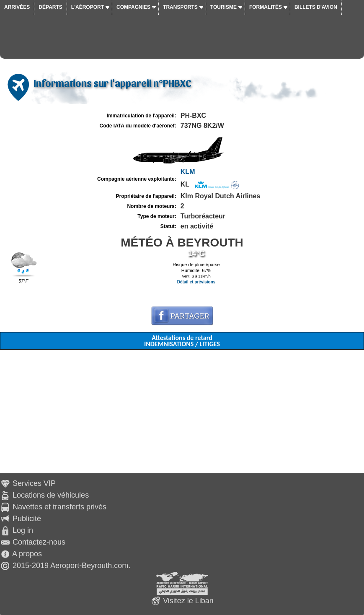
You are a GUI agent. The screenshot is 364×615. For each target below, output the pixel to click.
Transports (180, 7)
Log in (23, 530)
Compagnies (133, 7)
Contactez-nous (39, 542)
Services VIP (34, 483)
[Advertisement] (182, 415)
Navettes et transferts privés (59, 507)
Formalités (266, 7)
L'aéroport (88, 7)
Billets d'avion (316, 7)
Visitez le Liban (188, 601)
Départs (50, 7)
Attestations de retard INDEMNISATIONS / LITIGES (182, 341)
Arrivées (17, 7)
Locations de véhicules (51, 495)
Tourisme (223, 7)
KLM (188, 172)
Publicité (27, 519)
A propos (27, 554)
